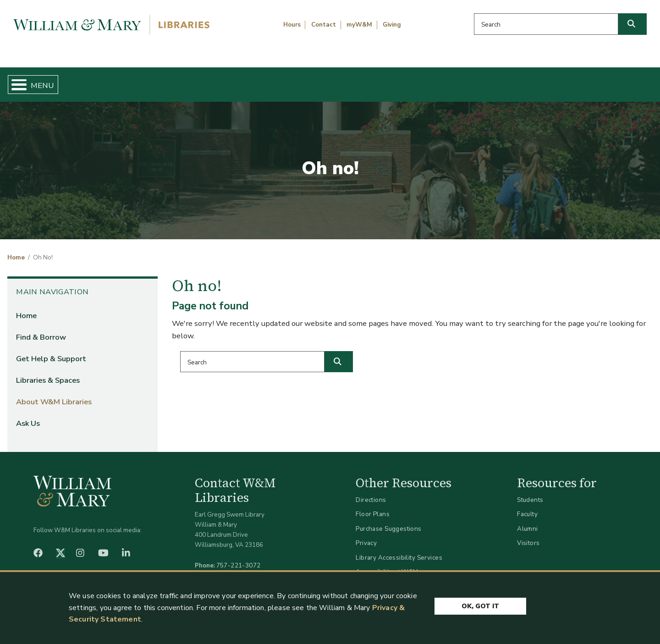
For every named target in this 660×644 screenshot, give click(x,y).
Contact (324, 25)
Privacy (366, 536)
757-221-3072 (239, 558)
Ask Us (608, 81)
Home (50, 81)
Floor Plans (373, 507)
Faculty (527, 507)
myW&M (359, 25)
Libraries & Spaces (377, 81)
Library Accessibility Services (399, 550)
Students (530, 492)
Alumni (528, 521)
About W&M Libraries (503, 81)
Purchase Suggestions (388, 521)
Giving (392, 25)
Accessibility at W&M (387, 564)
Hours (292, 25)
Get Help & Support (254, 81)
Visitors (528, 536)
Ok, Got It (480, 604)
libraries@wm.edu (241, 568)
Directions (371, 492)
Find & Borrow (139, 81)
